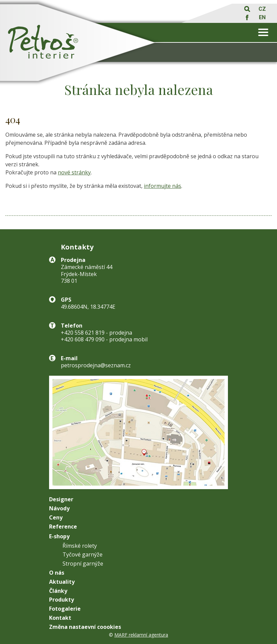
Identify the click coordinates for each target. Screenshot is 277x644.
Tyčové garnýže (83, 555)
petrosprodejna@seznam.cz (96, 365)
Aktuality (62, 582)
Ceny (56, 518)
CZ (262, 9)
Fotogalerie (65, 609)
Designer (61, 499)
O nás (57, 573)
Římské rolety (80, 546)
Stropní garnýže (83, 564)
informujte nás (163, 186)
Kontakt (60, 618)
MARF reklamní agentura (141, 635)
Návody (59, 509)
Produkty (62, 600)
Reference (63, 527)
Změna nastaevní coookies (85, 627)
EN (262, 17)
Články (58, 591)
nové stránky (74, 172)
